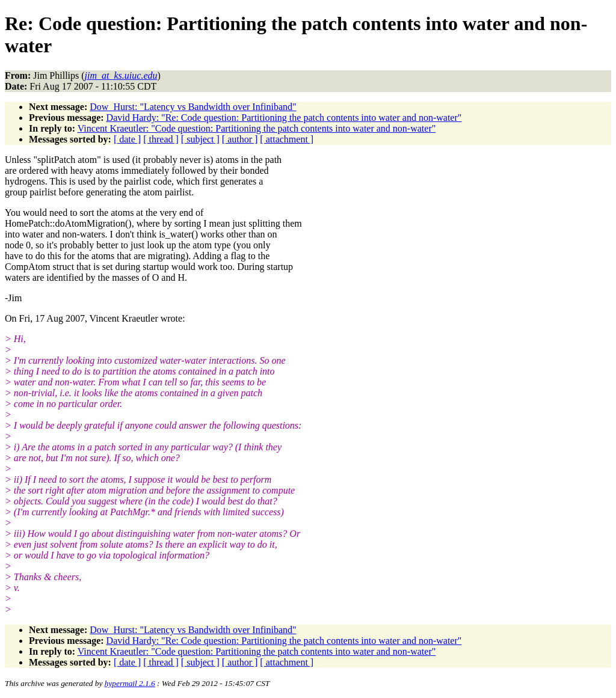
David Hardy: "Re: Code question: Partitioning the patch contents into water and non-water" (284, 118)
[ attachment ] (287, 139)
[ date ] (127, 139)
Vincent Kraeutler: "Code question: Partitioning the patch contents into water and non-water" (257, 128)
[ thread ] (161, 139)
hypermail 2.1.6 (130, 683)
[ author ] (240, 139)
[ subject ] (200, 139)
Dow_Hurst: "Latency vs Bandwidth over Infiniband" (193, 107)
